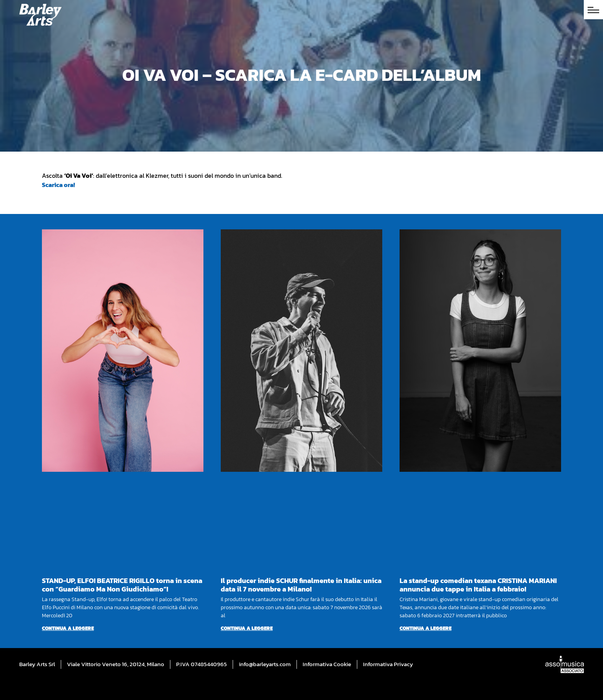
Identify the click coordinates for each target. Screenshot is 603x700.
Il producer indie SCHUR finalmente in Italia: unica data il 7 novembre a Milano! (301, 585)
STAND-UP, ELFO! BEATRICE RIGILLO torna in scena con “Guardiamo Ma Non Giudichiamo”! (122, 585)
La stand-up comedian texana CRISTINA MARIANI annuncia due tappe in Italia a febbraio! (478, 585)
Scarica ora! (58, 185)
